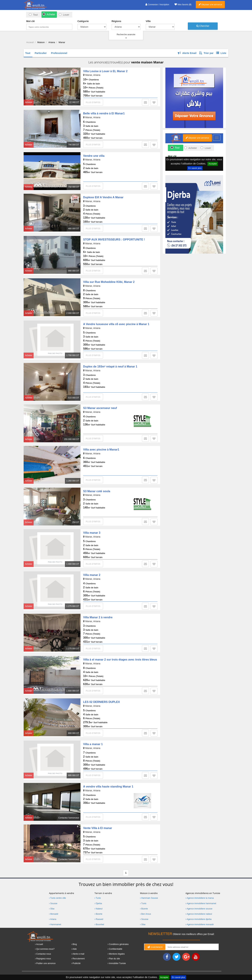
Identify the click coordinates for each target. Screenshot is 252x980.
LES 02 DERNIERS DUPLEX (101, 702)
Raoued (99, 919)
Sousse (53, 903)
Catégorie (83, 21)
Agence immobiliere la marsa (200, 898)
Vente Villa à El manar (98, 828)
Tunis (98, 898)
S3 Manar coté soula (97, 491)
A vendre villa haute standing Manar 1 (108, 787)
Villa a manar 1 (93, 744)
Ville (148, 21)
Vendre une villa (94, 156)
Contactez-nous (44, 954)
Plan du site (114, 959)
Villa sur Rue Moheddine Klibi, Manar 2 (109, 282)
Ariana (53, 919)
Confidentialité (115, 949)
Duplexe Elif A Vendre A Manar (103, 197)
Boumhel (99, 924)
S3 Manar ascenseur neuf (100, 408)
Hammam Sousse (149, 898)
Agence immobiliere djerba (199, 919)
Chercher (203, 26)
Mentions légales (117, 954)
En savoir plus (178, 977)
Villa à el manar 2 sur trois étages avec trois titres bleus (120, 660)
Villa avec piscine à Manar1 (101, 450)
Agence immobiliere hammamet (201, 903)
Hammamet (55, 924)
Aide (75, 949)
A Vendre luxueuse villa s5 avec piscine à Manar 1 (116, 324)
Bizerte (98, 914)
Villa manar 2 (92, 575)
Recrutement (79, 959)
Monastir (54, 914)
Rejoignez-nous (43, 959)
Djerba (98, 903)
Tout (35, 15)
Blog (75, 944)
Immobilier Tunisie (117, 963)
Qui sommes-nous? (45, 949)
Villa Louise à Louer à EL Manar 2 (105, 71)
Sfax (52, 909)
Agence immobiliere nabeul (199, 914)
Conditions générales (119, 944)
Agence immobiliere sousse (199, 909)
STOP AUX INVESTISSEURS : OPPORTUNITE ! (114, 240)
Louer (66, 15)
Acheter (51, 14)
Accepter (164, 977)
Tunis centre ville (57, 898)
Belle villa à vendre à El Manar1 (104, 113)
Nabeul (98, 909)
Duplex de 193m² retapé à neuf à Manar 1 (110, 367)
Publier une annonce (46, 963)
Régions (116, 21)
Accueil (40, 944)
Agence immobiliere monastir (200, 924)
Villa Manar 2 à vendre (98, 617)
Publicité (77, 963)
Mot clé (30, 21)
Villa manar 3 (92, 533)
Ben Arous (146, 914)
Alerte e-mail (78, 954)
